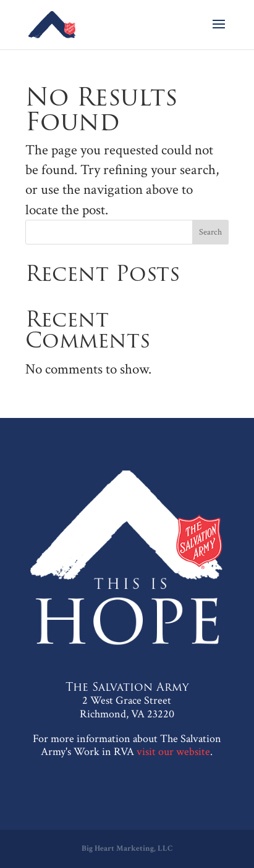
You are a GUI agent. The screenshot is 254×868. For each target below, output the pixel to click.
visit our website (173, 752)
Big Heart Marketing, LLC (127, 849)
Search (210, 232)
